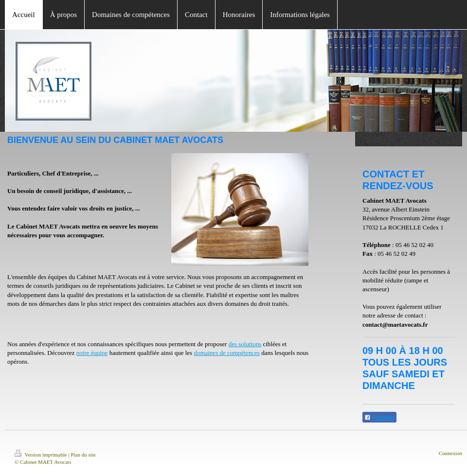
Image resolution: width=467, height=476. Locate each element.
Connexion (450, 453)
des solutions (245, 344)
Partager (379, 418)
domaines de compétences (227, 353)
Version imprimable (41, 455)
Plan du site (83, 455)
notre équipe (92, 353)
